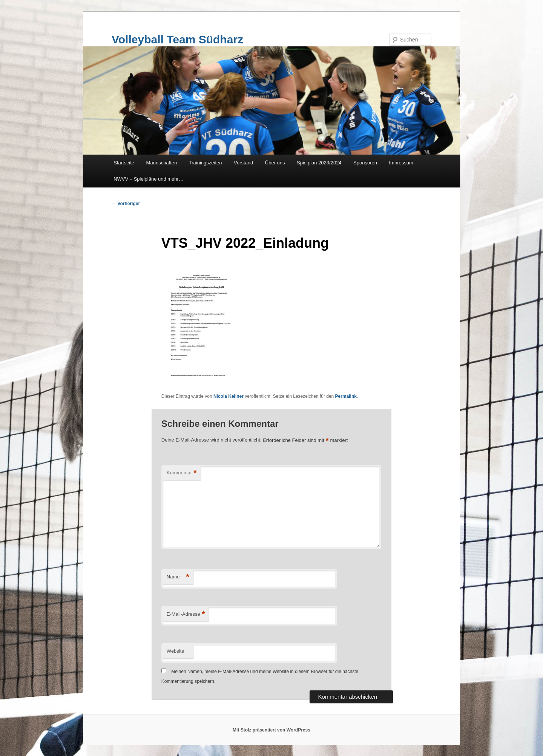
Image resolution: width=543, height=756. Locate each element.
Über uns (275, 163)
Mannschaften (162, 163)
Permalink (346, 396)
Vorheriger (126, 204)
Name (178, 577)
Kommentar (182, 473)
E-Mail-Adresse (186, 614)
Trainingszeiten (206, 163)
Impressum (401, 163)
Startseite (124, 163)
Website (176, 651)
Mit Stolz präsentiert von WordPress (271, 730)
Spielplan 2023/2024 (319, 163)
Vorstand (243, 163)
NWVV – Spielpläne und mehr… (149, 179)
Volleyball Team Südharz (177, 39)
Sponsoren (365, 163)
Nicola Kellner (229, 396)
